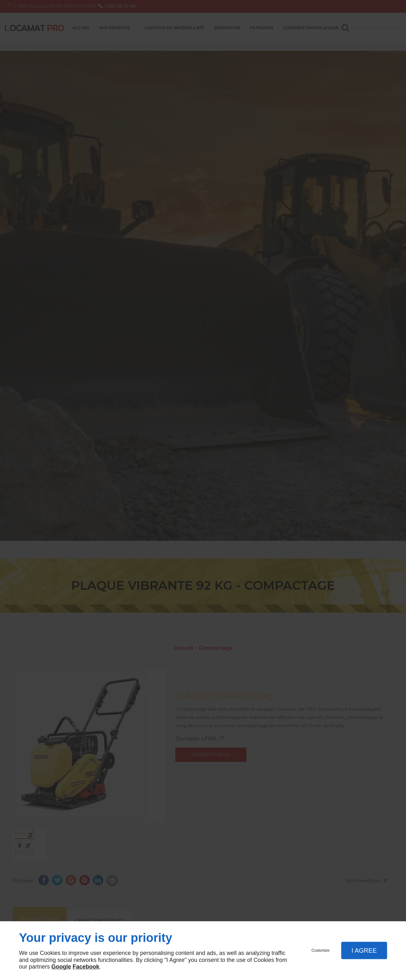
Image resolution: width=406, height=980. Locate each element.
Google (61, 967)
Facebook (86, 967)
